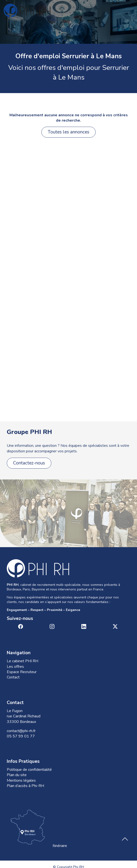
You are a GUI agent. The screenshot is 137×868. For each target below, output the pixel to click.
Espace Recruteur (22, 672)
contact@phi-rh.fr (21, 731)
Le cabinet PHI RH (23, 661)
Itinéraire (37, 828)
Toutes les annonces (68, 132)
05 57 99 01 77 (21, 736)
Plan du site (17, 775)
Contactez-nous (29, 463)
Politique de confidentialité (29, 770)
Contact (13, 677)
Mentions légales (21, 780)
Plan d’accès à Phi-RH (25, 786)
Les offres (15, 667)
